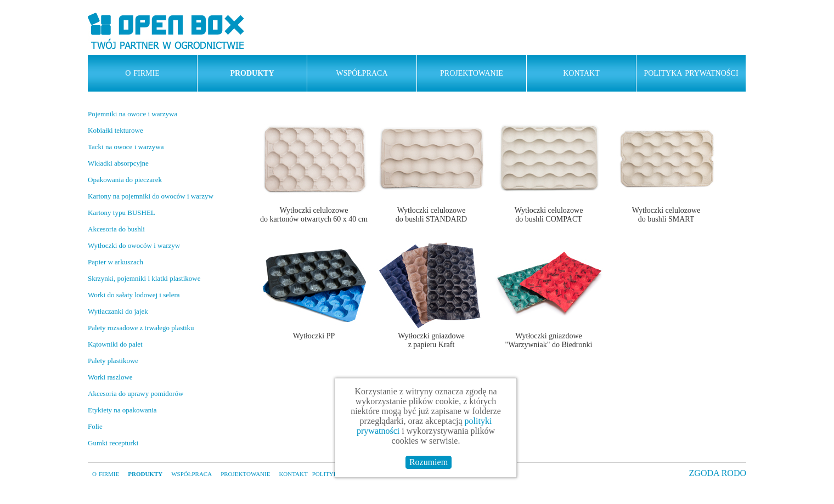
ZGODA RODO (718, 473)
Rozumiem (429, 462)
